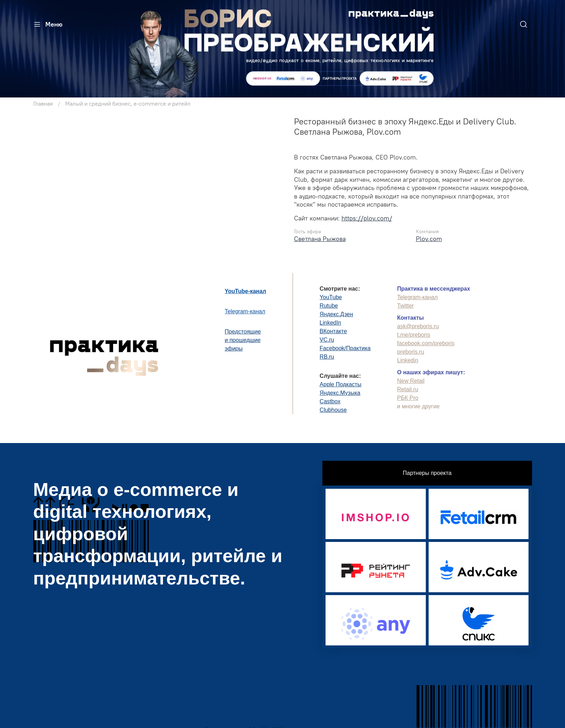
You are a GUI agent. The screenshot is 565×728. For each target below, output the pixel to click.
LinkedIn (330, 323)
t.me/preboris (414, 335)
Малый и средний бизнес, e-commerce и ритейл (128, 103)
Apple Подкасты (340, 384)
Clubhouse (333, 410)
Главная (43, 103)
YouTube (331, 297)
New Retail (411, 381)
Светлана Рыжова (320, 239)
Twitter (405, 306)
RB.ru (327, 357)
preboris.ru (411, 352)
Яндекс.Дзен (336, 314)
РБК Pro (408, 398)
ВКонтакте (333, 331)
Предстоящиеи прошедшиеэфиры (243, 340)
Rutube (329, 306)
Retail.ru (408, 389)
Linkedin (408, 360)
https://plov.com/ (367, 218)
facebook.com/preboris (426, 343)
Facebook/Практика (345, 348)
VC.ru (327, 340)
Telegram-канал (245, 311)
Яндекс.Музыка (340, 393)
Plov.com (429, 239)
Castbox (330, 401)
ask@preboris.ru (418, 326)
